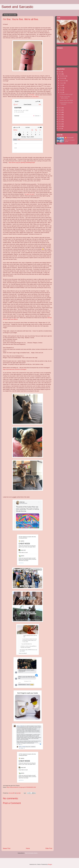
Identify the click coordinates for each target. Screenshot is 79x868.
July (61, 85)
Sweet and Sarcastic (17, 7)
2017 (60, 108)
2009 (60, 126)
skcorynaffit (70, 138)
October (62, 78)
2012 (60, 119)
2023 (60, 72)
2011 (60, 122)
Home (28, 848)
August (62, 83)
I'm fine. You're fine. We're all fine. (65, 97)
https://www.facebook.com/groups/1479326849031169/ (21, 787)
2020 (60, 74)
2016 (60, 110)
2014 (60, 115)
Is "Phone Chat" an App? (66, 94)
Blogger (50, 864)
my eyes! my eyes (29, 194)
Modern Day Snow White (66, 100)
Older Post (49, 848)
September (63, 81)
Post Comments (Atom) (31, 853)
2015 (60, 112)
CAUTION (31, 95)
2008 (60, 129)
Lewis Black (35, 97)
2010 (60, 124)
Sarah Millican (14, 319)
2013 (60, 117)
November (63, 76)
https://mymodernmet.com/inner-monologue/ (15, 369)
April (61, 92)
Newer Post (7, 848)
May (61, 90)
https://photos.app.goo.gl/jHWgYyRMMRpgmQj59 (22, 162)
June (61, 88)
